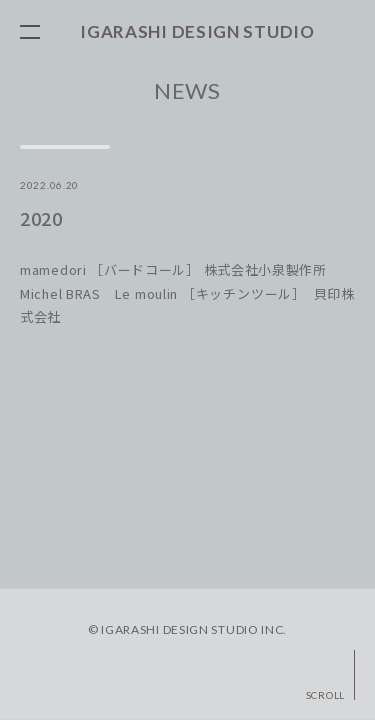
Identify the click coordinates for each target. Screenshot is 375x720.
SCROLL (325, 694)
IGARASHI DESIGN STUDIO (197, 31)
